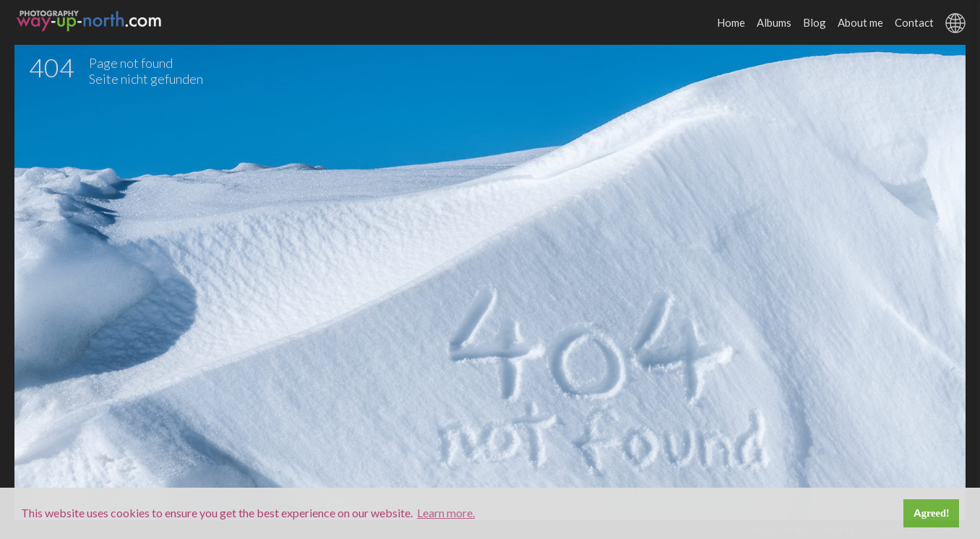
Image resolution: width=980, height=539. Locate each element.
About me (860, 22)
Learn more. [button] (446, 513)
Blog (814, 22)
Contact (914, 22)
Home (731, 22)
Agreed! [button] (932, 513)
